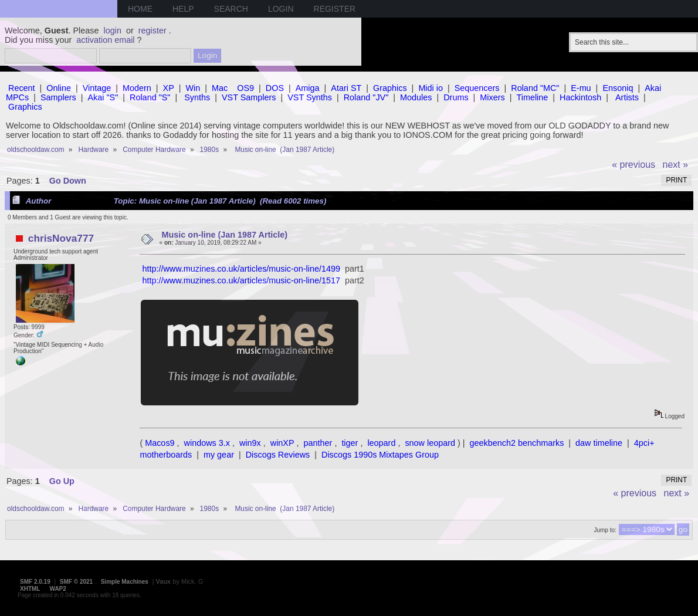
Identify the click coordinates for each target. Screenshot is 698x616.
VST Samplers (249, 97)
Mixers (492, 97)
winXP (282, 443)
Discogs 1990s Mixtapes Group (380, 455)
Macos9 (160, 443)
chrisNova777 (61, 238)
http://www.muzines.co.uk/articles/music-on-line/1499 (241, 269)
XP (169, 88)
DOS (275, 88)
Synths (197, 97)
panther (318, 443)
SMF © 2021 (76, 582)
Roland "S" (150, 97)
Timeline (532, 97)
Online (59, 88)
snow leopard (430, 443)
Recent (22, 88)
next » (676, 165)
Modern (137, 88)
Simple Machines (125, 582)
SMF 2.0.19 (35, 582)
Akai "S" (103, 97)
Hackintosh (580, 97)
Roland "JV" (366, 97)
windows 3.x (207, 443)
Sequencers (477, 88)
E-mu (581, 88)
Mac (220, 88)
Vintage (97, 88)
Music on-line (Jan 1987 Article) (225, 235)
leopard (381, 443)
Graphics (390, 88)
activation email (105, 40)
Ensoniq (618, 88)
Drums (456, 97)
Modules (416, 97)
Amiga (308, 88)
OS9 (245, 88)
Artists (627, 97)
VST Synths (310, 97)
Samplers (58, 97)
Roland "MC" (535, 88)
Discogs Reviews (278, 455)
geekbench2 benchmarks (517, 443)
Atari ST (346, 88)
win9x (250, 443)
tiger (350, 443)
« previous (633, 165)
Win (193, 88)
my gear (219, 455)
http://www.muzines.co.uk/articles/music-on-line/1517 (241, 280)
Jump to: (605, 530)
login (113, 31)
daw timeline (599, 443)
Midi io (431, 88)
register (153, 31)
